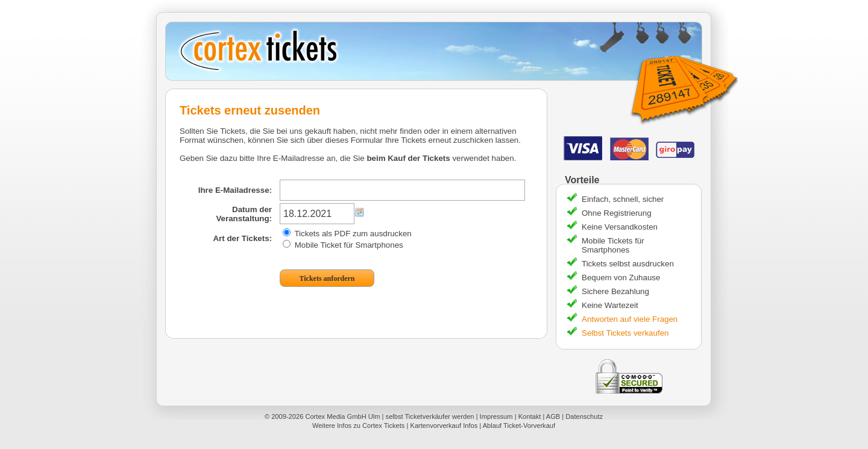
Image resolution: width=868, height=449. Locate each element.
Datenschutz (584, 416)
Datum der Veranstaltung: (244, 214)
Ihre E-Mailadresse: (235, 190)
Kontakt (530, 416)
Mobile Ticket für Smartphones (343, 245)
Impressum (496, 416)
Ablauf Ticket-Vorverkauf (519, 425)
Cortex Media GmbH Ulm (342, 416)
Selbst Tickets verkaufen (625, 333)
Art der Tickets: (242, 238)
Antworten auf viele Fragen (630, 319)
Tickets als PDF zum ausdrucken (347, 234)
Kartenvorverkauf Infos (444, 425)
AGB (553, 416)
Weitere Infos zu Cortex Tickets (359, 425)
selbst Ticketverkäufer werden (430, 416)
